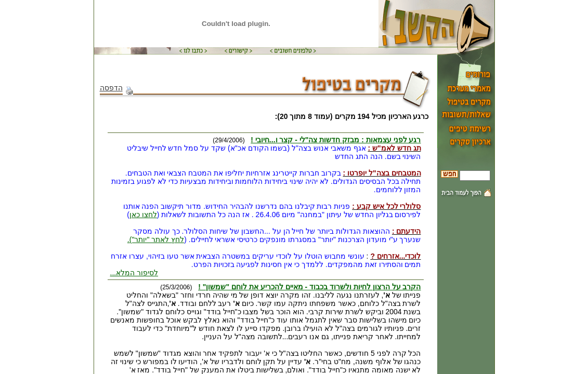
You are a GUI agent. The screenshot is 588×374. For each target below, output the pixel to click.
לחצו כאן (143, 215)
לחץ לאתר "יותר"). (156, 239)
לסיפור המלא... (134, 273)
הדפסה (116, 88)
